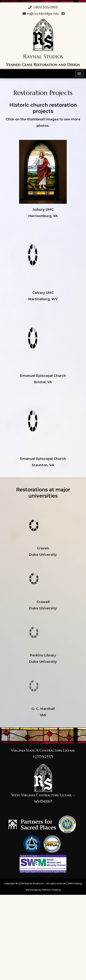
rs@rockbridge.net (41, 14)
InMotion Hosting (51, 890)
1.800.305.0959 (43, 7)
